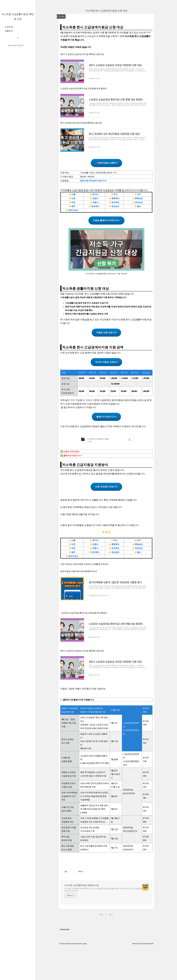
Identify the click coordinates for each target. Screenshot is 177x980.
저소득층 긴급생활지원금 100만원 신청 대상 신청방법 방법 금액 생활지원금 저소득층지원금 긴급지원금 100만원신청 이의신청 (103, 923)
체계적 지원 (67, 873)
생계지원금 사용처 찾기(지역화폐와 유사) (79, 604)
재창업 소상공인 (69, 805)
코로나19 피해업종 (69, 826)
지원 (63, 760)
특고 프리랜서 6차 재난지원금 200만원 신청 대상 (81, 156)
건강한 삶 (9, 27)
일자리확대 (66, 844)
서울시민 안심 (68, 840)
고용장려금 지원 (69, 809)
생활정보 (9, 31)
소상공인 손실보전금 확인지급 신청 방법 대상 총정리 (84, 121)
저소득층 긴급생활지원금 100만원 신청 (82, 918)
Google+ (85, 977)
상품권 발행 (67, 794)
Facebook (74, 977)
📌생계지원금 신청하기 (106, 196)
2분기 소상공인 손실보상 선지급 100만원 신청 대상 (82, 87)
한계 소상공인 (68, 772)
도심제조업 (66, 851)
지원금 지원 (67, 820)
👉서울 (72, 227)
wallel (152, 977)
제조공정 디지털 (69, 860)
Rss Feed (62, 977)
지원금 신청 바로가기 (106, 366)
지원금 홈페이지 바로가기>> (106, 253)
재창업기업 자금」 (70, 756)
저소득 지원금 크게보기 (106, 395)
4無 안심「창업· (68, 752)
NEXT (111, 948)
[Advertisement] (106, 38)
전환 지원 (66, 864)
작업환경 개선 (68, 855)
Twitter (69, 977)
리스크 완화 (67, 883)
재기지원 (65, 776)
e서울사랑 (66, 791)
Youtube (79, 977)
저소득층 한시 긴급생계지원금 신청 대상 (106, 11)
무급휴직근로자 (68, 816)
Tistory (141, 977)
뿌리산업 (65, 870)
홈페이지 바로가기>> (106, 450)
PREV (101, 948)
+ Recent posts (65, 962)
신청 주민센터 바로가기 (106, 520)
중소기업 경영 (68, 879)
